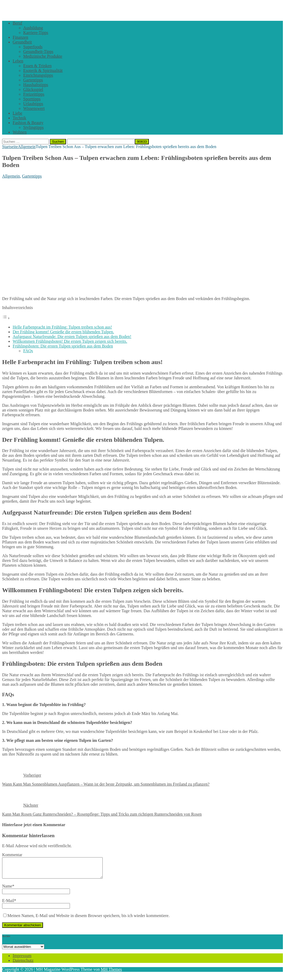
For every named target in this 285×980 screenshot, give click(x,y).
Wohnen (20, 132)
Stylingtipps (33, 127)
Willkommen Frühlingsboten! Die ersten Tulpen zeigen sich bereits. (70, 341)
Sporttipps (32, 99)
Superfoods (33, 47)
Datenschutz (23, 964)
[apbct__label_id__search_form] (101, 142)
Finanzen (20, 37)
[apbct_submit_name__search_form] (142, 142)
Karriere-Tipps (36, 33)
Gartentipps (33, 80)
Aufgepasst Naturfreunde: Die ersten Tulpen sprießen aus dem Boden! (72, 337)
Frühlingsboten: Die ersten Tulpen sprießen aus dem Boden (63, 346)
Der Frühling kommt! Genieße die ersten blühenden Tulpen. (63, 332)
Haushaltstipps (36, 85)
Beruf (17, 23)
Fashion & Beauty (28, 123)
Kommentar (12, 855)
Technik (19, 118)
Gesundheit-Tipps (38, 52)
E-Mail (8, 905)
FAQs (28, 351)
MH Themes (111, 973)
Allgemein (11, 176)
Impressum (22, 960)
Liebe (17, 113)
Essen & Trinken (37, 66)
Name (7, 890)
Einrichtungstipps (38, 75)
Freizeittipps (34, 94)
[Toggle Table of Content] (6, 318)
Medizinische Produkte (43, 56)
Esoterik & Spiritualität (43, 70)
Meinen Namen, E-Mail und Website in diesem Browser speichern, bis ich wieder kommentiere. (89, 920)
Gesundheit (22, 42)
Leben (18, 61)
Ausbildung (33, 28)
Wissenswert (34, 108)
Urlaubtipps (33, 104)
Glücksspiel (33, 89)
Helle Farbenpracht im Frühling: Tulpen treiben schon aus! (62, 327)
